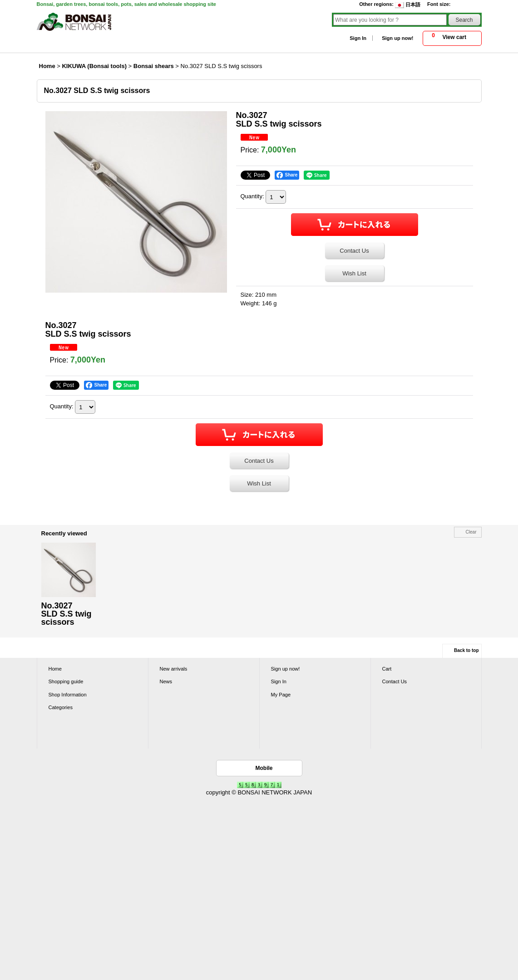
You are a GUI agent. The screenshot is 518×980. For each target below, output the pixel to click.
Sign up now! (397, 38)
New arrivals (174, 669)
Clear (471, 532)
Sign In (358, 38)
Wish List (354, 273)
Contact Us (354, 251)
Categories (61, 707)
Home (55, 669)
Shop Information (68, 695)
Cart (387, 669)
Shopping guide (66, 681)
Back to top (466, 650)
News (166, 681)
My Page (281, 695)
